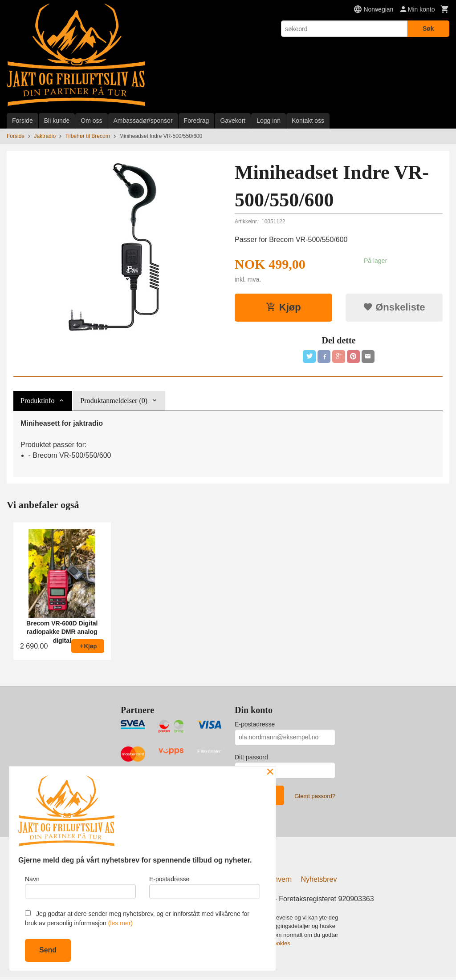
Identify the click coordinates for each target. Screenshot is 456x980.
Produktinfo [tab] (37, 402)
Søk (428, 28)
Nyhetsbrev (319, 882)
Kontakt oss (308, 121)
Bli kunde (57, 121)
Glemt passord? (315, 797)
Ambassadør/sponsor (143, 121)
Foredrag (197, 121)
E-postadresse (255, 726)
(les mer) (120, 923)
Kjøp (283, 307)
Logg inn (269, 121)
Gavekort (233, 121)
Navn (80, 886)
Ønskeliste (394, 307)
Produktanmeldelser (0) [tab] (114, 402)
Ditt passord (251, 758)
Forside (22, 121)
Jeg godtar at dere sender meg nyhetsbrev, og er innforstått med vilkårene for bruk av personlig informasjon (137, 918)
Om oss (91, 121)
